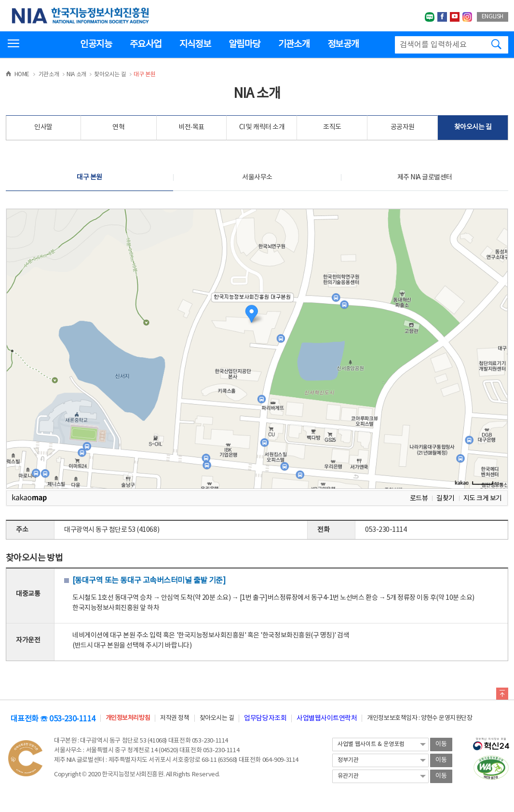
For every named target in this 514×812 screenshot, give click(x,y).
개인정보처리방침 (128, 718)
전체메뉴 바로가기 (0, 0)
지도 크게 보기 (483, 498)
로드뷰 (419, 498)
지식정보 (195, 44)
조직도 (332, 127)
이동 (441, 744)
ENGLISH (493, 17)
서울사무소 (257, 177)
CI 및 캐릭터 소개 (262, 127)
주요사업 (145, 44)
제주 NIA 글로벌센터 (425, 177)
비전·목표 (191, 127)
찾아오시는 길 (473, 127)
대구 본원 (89, 177)
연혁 (118, 127)
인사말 (43, 127)
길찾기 (446, 498)
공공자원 (403, 127)
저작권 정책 (175, 718)
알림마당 (244, 44)
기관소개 (294, 44)
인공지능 (96, 44)
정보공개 (343, 44)
